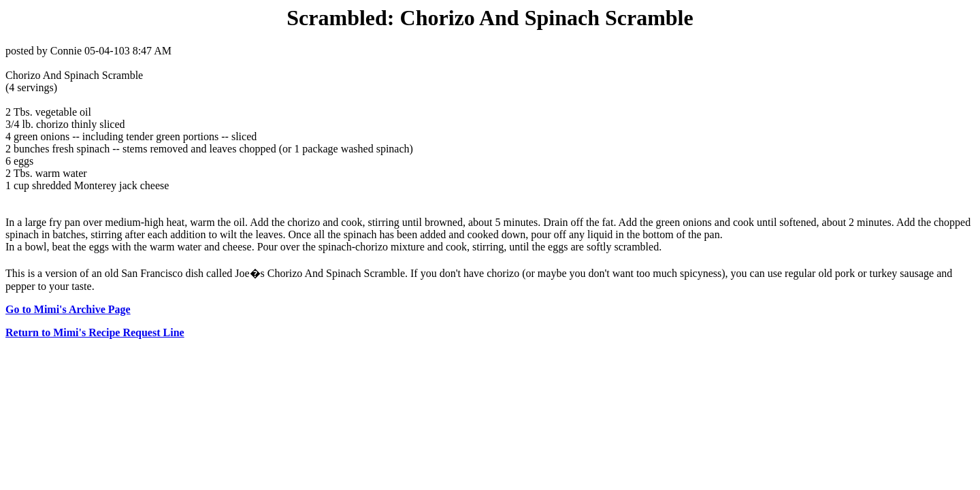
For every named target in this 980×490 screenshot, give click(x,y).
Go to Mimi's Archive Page (68, 309)
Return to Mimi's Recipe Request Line (95, 332)
